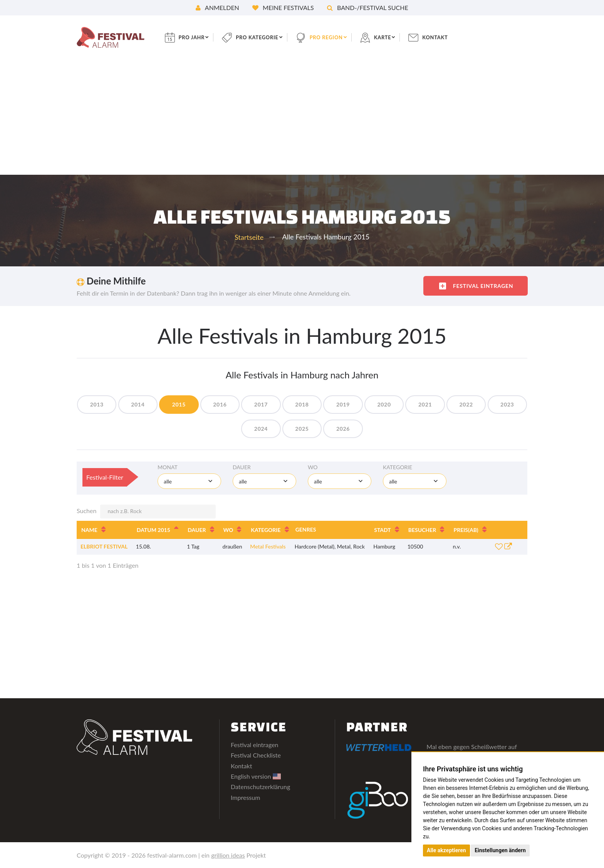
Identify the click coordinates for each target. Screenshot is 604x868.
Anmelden (217, 8)
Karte (398, 37)
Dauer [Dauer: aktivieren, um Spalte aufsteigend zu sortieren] (197, 530)
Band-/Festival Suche (368, 8)
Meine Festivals (283, 8)
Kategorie (398, 467)
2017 (280, 404)
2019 (367, 404)
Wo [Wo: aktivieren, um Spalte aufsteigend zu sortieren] (228, 530)
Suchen (146, 512)
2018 (324, 404)
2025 (324, 429)
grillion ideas (228, 855)
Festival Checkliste (256, 755)
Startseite (249, 237)
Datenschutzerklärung (260, 787)
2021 (455, 404)
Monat (168, 467)
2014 (149, 404)
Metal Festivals (268, 546)
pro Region (339, 37)
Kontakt (452, 37)
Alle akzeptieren (446, 850)
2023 (236, 429)
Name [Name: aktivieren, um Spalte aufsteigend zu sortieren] (89, 530)
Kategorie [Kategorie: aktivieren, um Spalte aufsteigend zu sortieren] (266, 530)
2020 (411, 404)
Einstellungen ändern (500, 850)
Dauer (242, 467)
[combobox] (189, 481)
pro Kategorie (267, 37)
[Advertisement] (302, 117)
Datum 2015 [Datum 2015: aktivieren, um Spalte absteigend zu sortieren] (154, 530)
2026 (367, 429)
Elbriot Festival (104, 546)
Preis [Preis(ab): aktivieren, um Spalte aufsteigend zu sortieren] (466, 530)
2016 (236, 404)
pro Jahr (198, 37)
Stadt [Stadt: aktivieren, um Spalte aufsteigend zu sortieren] (383, 530)
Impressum (245, 797)
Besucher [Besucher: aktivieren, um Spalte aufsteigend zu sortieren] (422, 530)
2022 (499, 404)
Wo (313, 467)
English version (256, 776)
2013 (105, 404)
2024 (280, 429)
